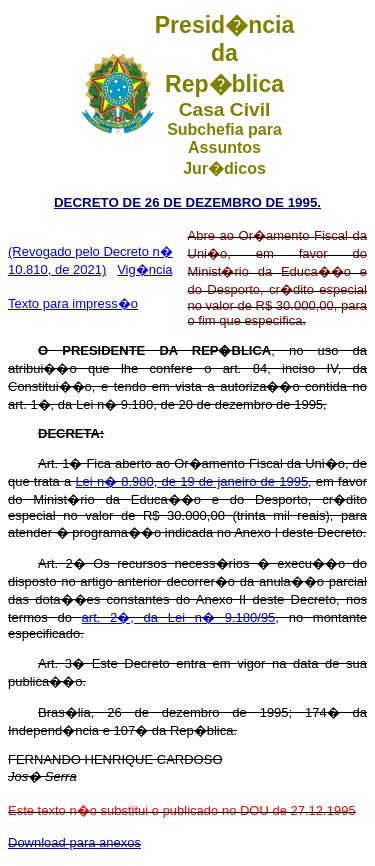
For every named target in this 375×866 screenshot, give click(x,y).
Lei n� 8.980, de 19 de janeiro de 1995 (191, 481)
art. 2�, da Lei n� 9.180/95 (179, 617)
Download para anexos (74, 842)
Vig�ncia (144, 269)
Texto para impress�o (73, 303)
